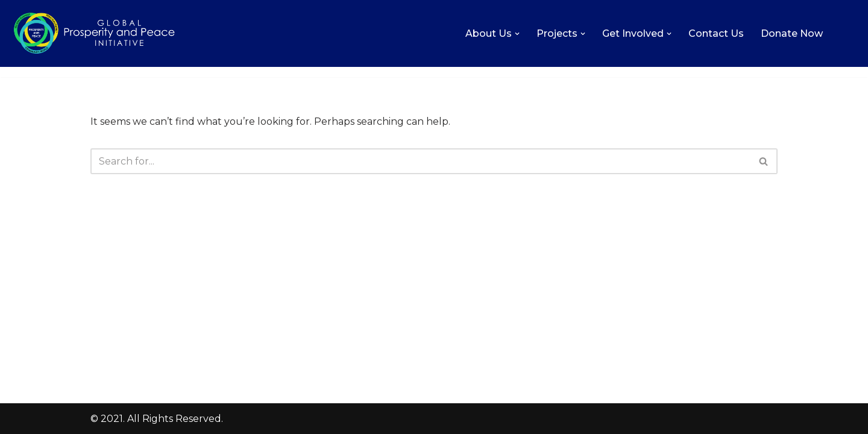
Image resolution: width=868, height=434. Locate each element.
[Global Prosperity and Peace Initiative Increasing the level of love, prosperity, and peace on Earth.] (94, 33)
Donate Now (792, 33)
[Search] (420, 161)
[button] (517, 34)
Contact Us (716, 33)
